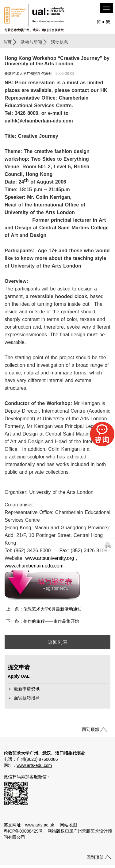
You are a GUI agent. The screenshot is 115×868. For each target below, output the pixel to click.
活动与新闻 (31, 42)
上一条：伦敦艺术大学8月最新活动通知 (44, 609)
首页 (7, 42)
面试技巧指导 (27, 698)
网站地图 (68, 825)
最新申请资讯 (27, 689)
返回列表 (58, 642)
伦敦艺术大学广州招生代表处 (29, 74)
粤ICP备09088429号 (23, 831)
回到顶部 (90, 729)
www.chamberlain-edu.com (34, 566)
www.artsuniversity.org (50, 558)
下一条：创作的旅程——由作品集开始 (43, 621)
